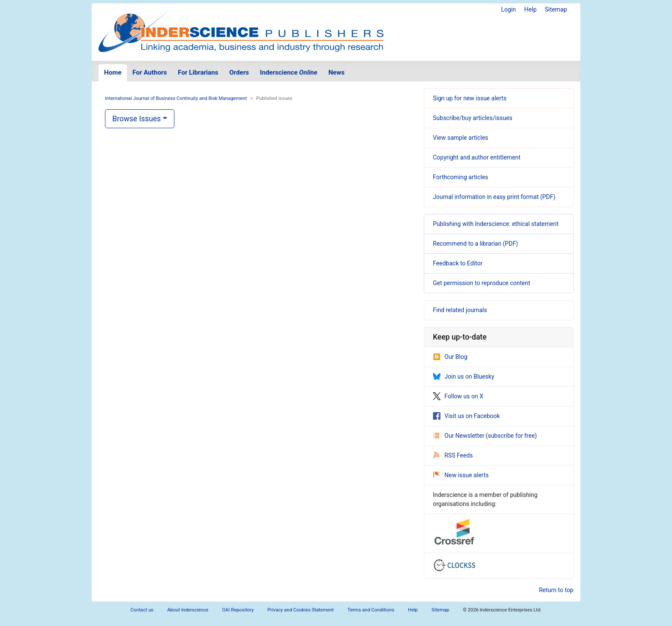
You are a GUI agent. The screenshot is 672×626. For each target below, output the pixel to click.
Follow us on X (458, 396)
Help (530, 9)
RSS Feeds (453, 455)
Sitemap (556, 9)
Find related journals (460, 310)
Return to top (556, 590)
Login (508, 9)
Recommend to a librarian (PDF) (475, 244)
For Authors (150, 72)
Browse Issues (136, 119)
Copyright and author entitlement (477, 157)
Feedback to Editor (458, 263)
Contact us (142, 610)
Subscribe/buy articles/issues (472, 118)
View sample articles (460, 138)
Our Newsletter (459, 436)
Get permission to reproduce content (481, 283)
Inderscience (289, 72)
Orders (239, 72)
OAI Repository (238, 610)
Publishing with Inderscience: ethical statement (496, 224)
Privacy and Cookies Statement (301, 610)
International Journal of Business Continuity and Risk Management (176, 98)
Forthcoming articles (460, 177)
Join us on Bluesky (463, 376)
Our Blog (450, 357)
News (336, 72)
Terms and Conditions (371, 610)
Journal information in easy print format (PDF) (494, 197)
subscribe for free (511, 436)
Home (113, 72)
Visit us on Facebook (466, 416)
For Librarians (198, 72)
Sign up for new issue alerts (470, 98)
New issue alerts (461, 475)
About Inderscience (188, 610)
